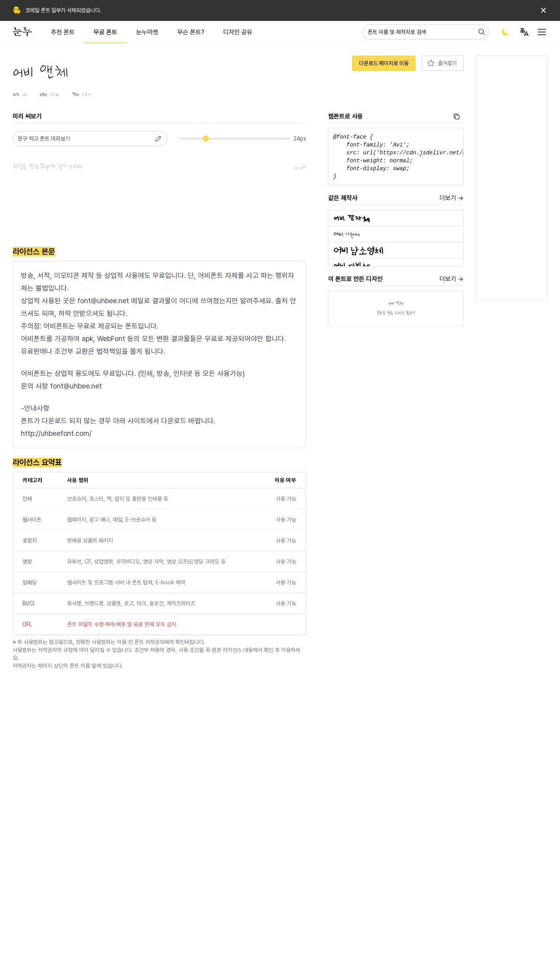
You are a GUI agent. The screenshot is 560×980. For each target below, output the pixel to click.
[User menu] (524, 32)
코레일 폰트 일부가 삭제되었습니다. (63, 10)
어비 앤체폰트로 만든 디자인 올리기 (396, 308)
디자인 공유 (238, 32)
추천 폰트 (63, 32)
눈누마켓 (147, 32)
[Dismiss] (543, 10)
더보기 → (452, 198)
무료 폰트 (105, 32)
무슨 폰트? (191, 32)
